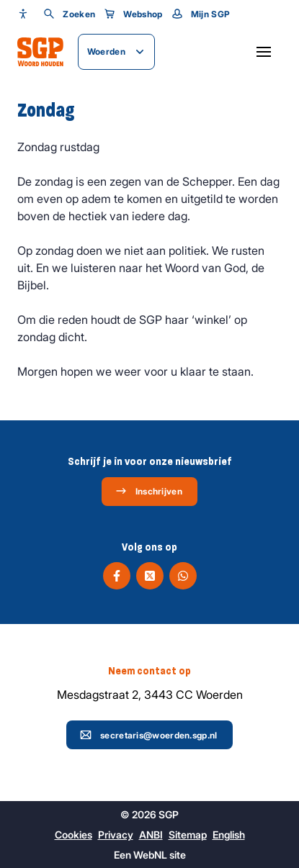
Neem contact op (149, 671)
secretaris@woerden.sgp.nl (149, 735)
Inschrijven (149, 491)
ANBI (151, 835)
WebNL (150, 855)
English (229, 835)
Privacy (116, 835)
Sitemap (188, 835)
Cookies (73, 835)
